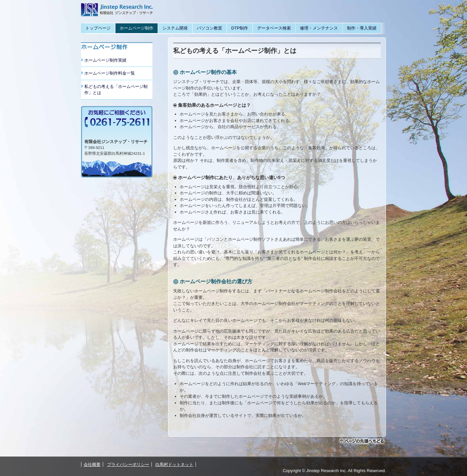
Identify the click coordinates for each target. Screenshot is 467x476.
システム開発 (175, 28)
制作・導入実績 (362, 28)
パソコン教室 (210, 28)
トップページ (98, 28)
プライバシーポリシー (128, 464)
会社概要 (92, 464)
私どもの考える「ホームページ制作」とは (116, 90)
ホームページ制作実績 (105, 60)
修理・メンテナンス (319, 28)
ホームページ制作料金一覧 (110, 73)
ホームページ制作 (137, 28)
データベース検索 (274, 28)
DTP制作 (240, 28)
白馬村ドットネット (174, 464)
